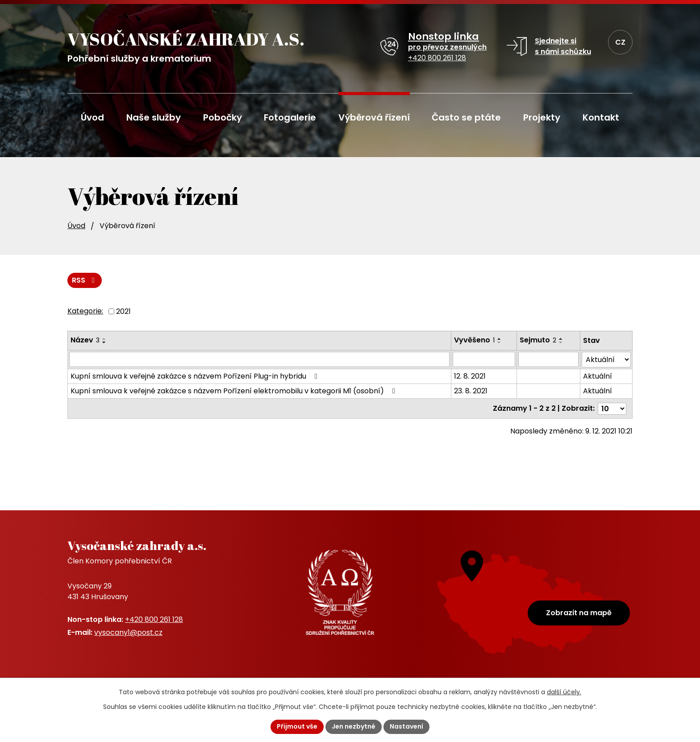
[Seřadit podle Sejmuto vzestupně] (561, 339)
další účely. (564, 692)
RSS (85, 280)
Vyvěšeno (474, 340)
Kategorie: (85, 311)
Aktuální (598, 376)
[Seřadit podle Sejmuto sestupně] (561, 342)
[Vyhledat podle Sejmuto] (548, 359)
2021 (123, 311)
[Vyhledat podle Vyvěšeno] (484, 359)
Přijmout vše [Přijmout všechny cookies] (297, 726)
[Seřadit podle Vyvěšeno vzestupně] (500, 339)
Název (85, 340)
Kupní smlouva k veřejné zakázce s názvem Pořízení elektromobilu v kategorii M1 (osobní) (234, 391)
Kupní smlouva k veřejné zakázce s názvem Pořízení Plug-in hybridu (196, 376)
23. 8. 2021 (471, 391)
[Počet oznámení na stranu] (612, 408)
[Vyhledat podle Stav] (606, 360)
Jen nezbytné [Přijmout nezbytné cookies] (354, 726)
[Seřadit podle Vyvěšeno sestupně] (500, 342)
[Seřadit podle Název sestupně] (104, 342)
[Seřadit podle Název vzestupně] (104, 339)
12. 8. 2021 (470, 376)
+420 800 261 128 (154, 619)
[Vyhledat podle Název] (259, 359)
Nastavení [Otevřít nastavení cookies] (406, 726)
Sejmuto (538, 340)
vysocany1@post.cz (128, 632)
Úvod (76, 226)
